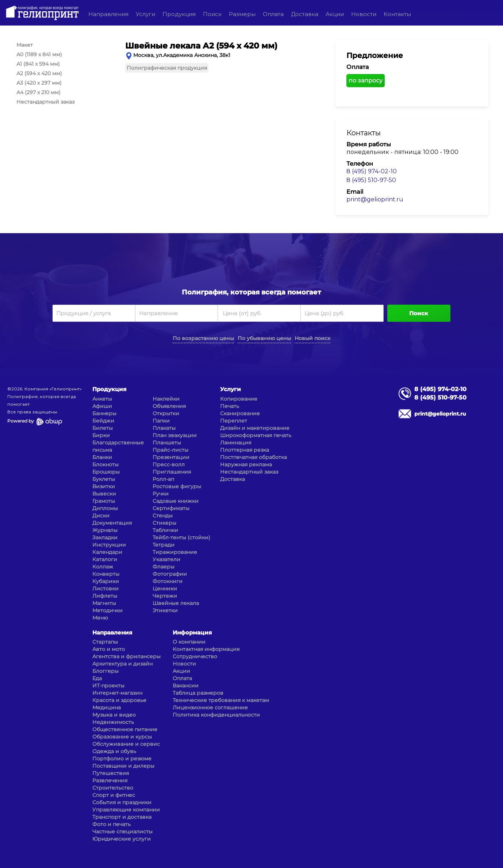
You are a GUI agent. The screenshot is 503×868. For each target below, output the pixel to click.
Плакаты (164, 428)
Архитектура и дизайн (122, 664)
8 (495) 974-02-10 (372, 171)
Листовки (105, 589)
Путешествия (111, 773)
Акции (335, 14)
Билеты (103, 428)
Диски (101, 516)
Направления (108, 14)
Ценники (165, 589)
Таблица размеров (198, 693)
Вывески (104, 494)
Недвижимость (113, 722)
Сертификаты (171, 508)
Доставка (305, 14)
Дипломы (105, 508)
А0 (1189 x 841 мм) (39, 54)
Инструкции (109, 545)
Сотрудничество (195, 656)
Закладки (105, 537)
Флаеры (164, 567)
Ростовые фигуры (177, 486)
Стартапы (105, 642)
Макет (25, 45)
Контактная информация (206, 649)
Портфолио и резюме (122, 759)
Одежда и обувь (114, 751)
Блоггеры (105, 671)
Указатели (166, 559)
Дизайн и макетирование (255, 428)
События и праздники (122, 802)
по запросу (366, 80)
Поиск (212, 14)
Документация (112, 523)
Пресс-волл (169, 464)
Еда (97, 678)
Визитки (104, 486)
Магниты (104, 603)
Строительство (113, 788)
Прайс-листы (170, 450)
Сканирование (240, 413)
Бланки (102, 457)
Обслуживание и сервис (126, 744)
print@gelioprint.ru (375, 199)
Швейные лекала (176, 603)
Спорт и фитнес (114, 795)
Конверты (106, 574)
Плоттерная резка (245, 450)
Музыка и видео (114, 715)
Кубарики (106, 581)
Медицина (107, 707)
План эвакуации (175, 435)
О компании (189, 642)
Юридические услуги (122, 839)
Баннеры (104, 413)
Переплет (234, 421)
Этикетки (165, 610)
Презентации (171, 457)
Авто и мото (109, 649)
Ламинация (236, 443)
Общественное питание (125, 729)
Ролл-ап (163, 479)
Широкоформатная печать (256, 435)
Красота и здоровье (119, 700)
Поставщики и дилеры (123, 766)
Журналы (105, 530)
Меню (100, 618)
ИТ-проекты (108, 686)
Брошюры (106, 472)
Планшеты (167, 443)
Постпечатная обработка (254, 457)
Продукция (179, 14)
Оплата (273, 14)
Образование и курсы (122, 737)
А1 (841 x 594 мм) (38, 64)
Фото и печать (112, 824)
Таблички (165, 530)
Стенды (163, 516)
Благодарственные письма (118, 446)
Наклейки (166, 399)
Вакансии (186, 686)
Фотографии (170, 574)
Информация (192, 632)
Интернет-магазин (117, 693)
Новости (364, 14)
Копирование (239, 399)
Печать (230, 406)
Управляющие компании (126, 810)
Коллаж (103, 567)
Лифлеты (105, 596)
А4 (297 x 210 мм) (39, 92)
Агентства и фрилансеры (126, 656)
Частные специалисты (122, 832)
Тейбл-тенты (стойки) (181, 537)
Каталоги (105, 559)
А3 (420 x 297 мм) (39, 83)
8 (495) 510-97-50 (371, 180)
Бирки (101, 435)
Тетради (164, 545)
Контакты (397, 14)
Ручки (161, 494)
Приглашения (172, 472)
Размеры (242, 14)
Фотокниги (168, 581)
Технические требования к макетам (221, 700)
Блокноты (105, 464)
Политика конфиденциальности (216, 715)
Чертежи (165, 596)
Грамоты (104, 501)
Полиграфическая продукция (167, 68)
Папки (161, 421)
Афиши (102, 406)
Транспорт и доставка (122, 817)
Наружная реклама (246, 464)
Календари (107, 552)
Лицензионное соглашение (210, 707)
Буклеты (104, 479)
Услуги (145, 14)
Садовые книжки (176, 501)
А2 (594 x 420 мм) (39, 73)
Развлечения (110, 780)
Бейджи (103, 421)
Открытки (166, 413)
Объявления (169, 406)
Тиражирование (175, 552)
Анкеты (102, 399)
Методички (107, 610)
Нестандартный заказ (45, 102)
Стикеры (164, 523)
